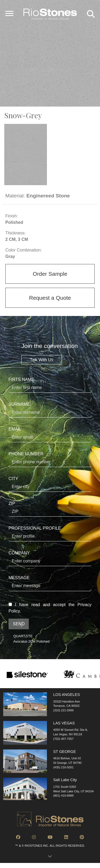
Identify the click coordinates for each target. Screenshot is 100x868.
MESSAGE (50, 583)
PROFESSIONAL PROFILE (50, 534)
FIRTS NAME (50, 385)
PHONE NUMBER (50, 459)
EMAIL (50, 435)
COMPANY (50, 558)
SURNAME (50, 410)
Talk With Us (41, 360)
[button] (50, 858)
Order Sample (50, 274)
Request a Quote (50, 298)
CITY (50, 484)
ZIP (50, 509)
